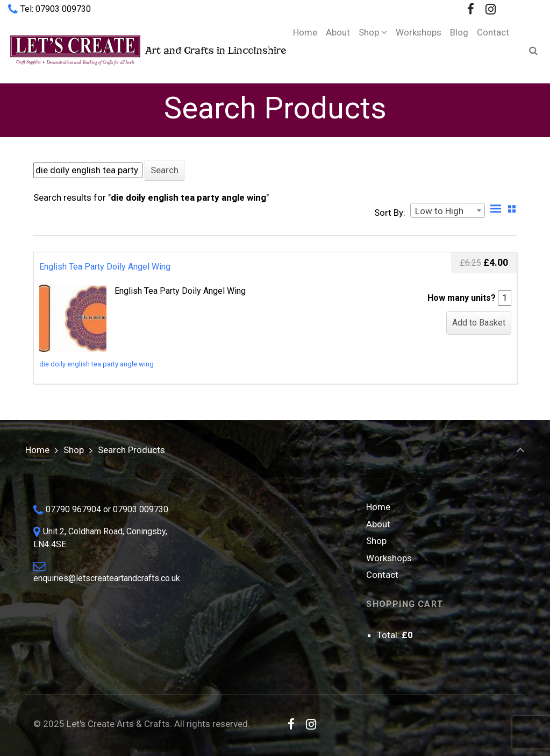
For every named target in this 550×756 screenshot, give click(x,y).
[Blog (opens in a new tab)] (459, 51)
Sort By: (390, 213)
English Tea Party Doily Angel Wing (105, 267)
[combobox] (448, 210)
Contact (382, 575)
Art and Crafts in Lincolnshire (138, 50)
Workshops (389, 558)
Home (37, 450)
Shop (74, 450)
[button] (165, 170)
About (378, 524)
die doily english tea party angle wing (97, 364)
